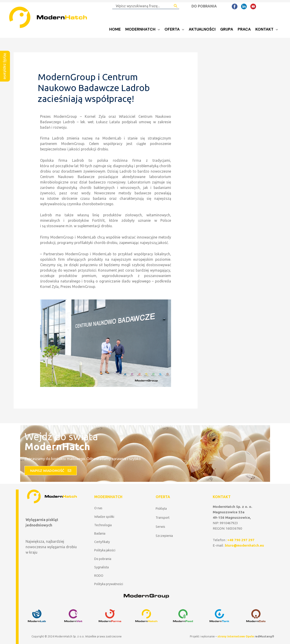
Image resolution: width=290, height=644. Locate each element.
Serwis (160, 527)
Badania (100, 533)
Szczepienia (164, 536)
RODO (99, 576)
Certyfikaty (102, 542)
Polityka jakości (105, 550)
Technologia (103, 525)
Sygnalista (101, 567)
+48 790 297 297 (241, 540)
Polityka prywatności (109, 584)
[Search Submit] (176, 6)
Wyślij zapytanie (5, 66)
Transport (163, 518)
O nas (98, 508)
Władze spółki (104, 517)
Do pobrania (103, 559)
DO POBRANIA (204, 6)
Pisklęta (161, 509)
